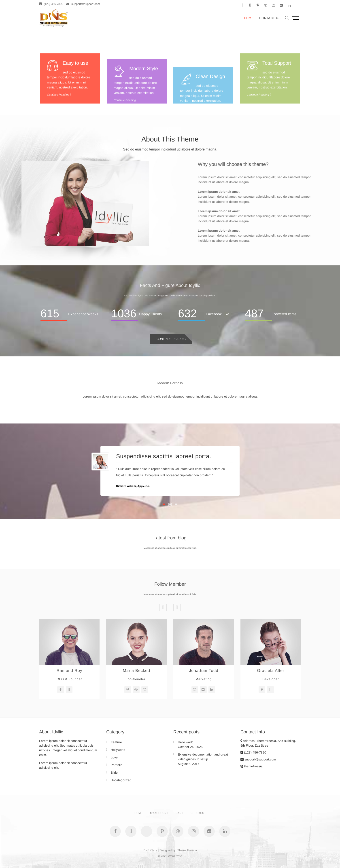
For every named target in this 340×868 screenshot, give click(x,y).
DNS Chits (150, 850)
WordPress (175, 856)
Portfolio (117, 765)
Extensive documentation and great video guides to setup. (203, 757)
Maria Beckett (137, 671)
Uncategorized (121, 780)
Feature (116, 742)
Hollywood (118, 750)
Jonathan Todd (204, 671)
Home (249, 18)
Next (177, 607)
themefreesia (252, 766)
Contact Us (270, 18)
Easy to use (75, 103)
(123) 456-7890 (51, 4)
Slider (115, 773)
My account (159, 813)
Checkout (198, 813)
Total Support (277, 103)
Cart (179, 813)
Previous (163, 607)
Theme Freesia (187, 850)
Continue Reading (171, 339)
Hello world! (186, 742)
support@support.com (83, 4)
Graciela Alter (271, 671)
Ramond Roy (69, 671)
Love (114, 757)
